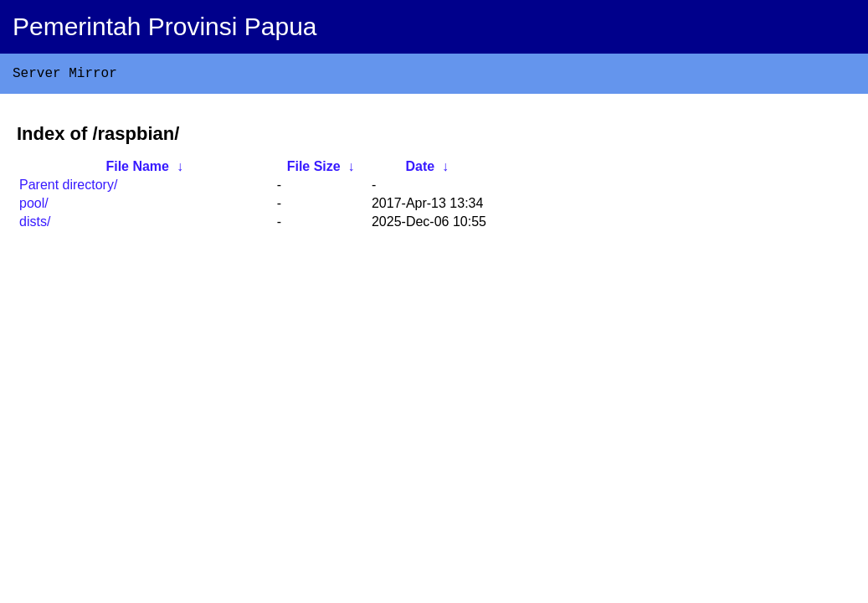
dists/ (35, 225)
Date (420, 170)
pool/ (34, 206)
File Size (314, 170)
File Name (137, 170)
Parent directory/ (68, 188)
